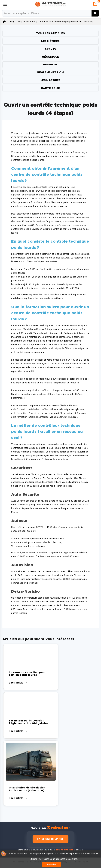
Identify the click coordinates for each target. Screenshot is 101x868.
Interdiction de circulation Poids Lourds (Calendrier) (27, 789)
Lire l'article (16, 683)
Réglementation (51, 72)
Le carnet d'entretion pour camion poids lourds (27, 674)
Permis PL (50, 65)
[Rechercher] (50, 13)
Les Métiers (50, 41)
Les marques (50, 80)
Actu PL (51, 49)
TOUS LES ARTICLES (51, 33)
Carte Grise (50, 88)
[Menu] (5, 4)
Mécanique (50, 57)
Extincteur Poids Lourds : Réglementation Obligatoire (28, 722)
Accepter (51, 864)
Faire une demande (50, 839)
